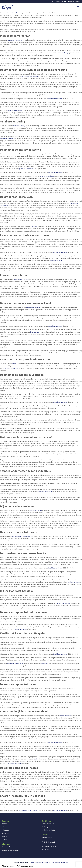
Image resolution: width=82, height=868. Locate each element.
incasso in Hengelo (21, 629)
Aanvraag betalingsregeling (11, 850)
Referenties (6, 833)
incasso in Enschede (14, 763)
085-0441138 (59, 1)
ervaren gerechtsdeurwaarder (28, 810)
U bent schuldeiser (48, 824)
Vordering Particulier (49, 830)
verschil (15, 364)
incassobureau (35, 332)
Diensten (5, 824)
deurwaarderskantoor (57, 260)
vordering (65, 53)
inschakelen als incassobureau (22, 536)
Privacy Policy (47, 862)
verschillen (45, 664)
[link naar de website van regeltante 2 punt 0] (25, 867)
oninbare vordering (19, 126)
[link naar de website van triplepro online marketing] (8, 867)
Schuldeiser (5, 827)
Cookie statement (35, 862)
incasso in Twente (36, 511)
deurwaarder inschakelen (30, 76)
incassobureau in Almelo (21, 279)
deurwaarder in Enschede (10, 368)
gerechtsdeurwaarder (26, 169)
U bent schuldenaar (8, 847)
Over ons (5, 836)
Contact (4, 839)
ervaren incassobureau (15, 110)
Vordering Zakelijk (48, 827)
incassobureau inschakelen (11, 13)
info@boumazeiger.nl (74, 2)
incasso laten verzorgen (15, 40)
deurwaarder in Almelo (34, 307)
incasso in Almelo (65, 716)
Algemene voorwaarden (60, 862)
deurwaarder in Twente (7, 138)
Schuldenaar (6, 830)
